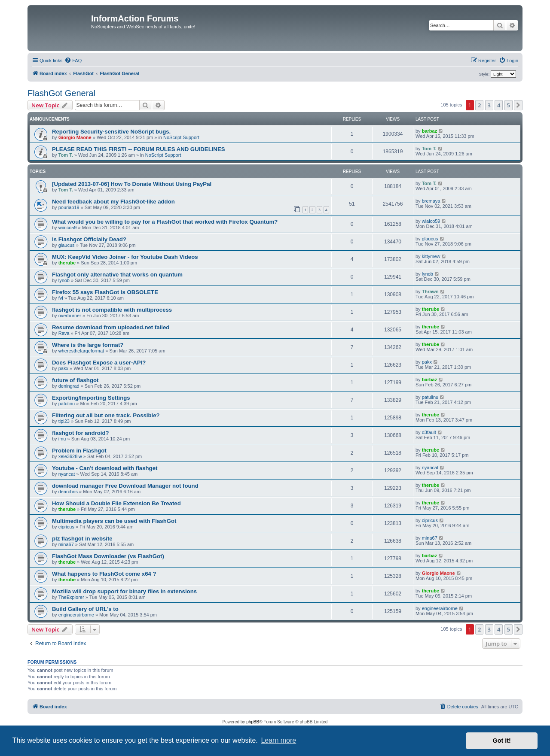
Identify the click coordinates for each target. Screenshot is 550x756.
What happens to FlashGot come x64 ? (104, 574)
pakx (63, 368)
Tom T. (66, 155)
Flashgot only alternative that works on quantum (117, 275)
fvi (61, 298)
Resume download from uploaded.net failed (111, 327)
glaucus (67, 245)
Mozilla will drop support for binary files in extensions (124, 591)
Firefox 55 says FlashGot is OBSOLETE (105, 292)
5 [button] (509, 105)
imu (62, 439)
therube (67, 263)
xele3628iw (70, 456)
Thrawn (430, 291)
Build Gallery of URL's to (85, 609)
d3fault (429, 432)
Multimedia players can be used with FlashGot (114, 521)
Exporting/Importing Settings (91, 398)
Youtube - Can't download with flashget (105, 468)
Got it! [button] (502, 741)
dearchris (68, 492)
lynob (64, 280)
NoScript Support (181, 137)
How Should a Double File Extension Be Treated (116, 503)
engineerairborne (76, 615)
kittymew (431, 256)
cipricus (66, 527)
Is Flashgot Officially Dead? (89, 239)
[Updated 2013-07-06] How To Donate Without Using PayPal (132, 184)
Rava (64, 333)
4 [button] (499, 105)
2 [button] (479, 105)
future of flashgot (75, 380)
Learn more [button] (278, 740)
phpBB (253, 722)
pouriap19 (69, 207)
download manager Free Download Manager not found (125, 486)
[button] (518, 105)
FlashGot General (61, 93)
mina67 (66, 544)
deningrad (69, 386)
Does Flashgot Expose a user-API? (99, 363)
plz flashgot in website (82, 539)
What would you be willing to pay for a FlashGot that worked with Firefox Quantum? (165, 222)
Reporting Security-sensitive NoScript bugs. (111, 132)
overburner (70, 316)
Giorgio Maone (75, 137)
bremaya (431, 201)
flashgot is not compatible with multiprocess (112, 310)
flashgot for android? (81, 433)
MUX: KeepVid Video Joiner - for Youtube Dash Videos (125, 257)
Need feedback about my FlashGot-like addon (113, 202)
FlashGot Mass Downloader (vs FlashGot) (108, 556)
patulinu (67, 404)
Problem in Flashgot (79, 451)
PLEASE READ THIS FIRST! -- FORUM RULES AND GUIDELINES (138, 149)
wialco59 (68, 228)
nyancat (67, 474)
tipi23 (64, 421)
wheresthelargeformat (81, 351)
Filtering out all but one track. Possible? (106, 415)
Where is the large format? (88, 345)
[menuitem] (73, 61)
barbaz (429, 131)
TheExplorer (71, 597)
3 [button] (489, 105)
